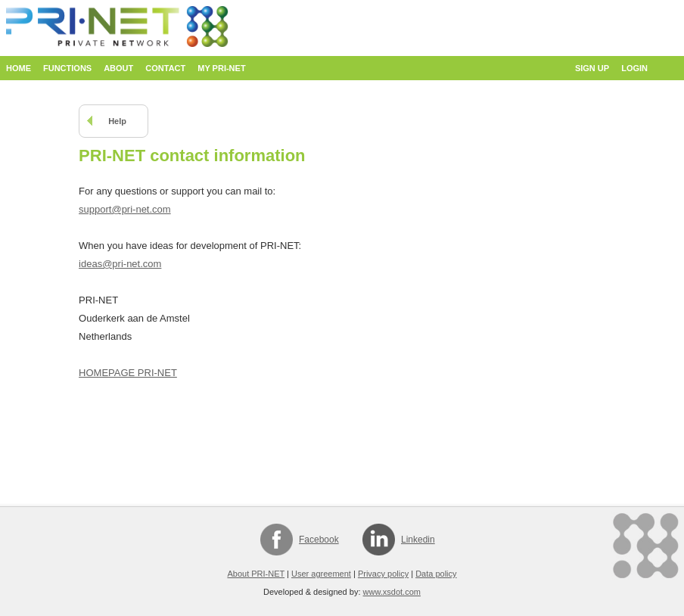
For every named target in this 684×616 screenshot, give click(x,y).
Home (19, 68)
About (118, 68)
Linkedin (418, 540)
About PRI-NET (256, 574)
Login (634, 68)
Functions (67, 68)
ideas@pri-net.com (120, 264)
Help (117, 121)
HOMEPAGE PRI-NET (128, 373)
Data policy (436, 574)
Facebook (319, 540)
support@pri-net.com (125, 209)
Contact (165, 68)
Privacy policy (383, 574)
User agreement (321, 574)
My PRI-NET (221, 68)
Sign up (592, 68)
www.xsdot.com (392, 592)
